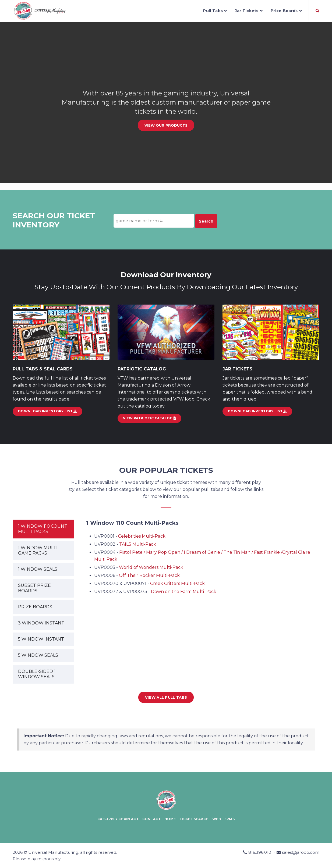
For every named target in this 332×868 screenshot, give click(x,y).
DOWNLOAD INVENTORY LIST (47, 411)
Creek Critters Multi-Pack (177, 583)
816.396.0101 (261, 852)
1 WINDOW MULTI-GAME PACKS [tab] (39, 550)
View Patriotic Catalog (149, 418)
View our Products (166, 125)
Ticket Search (194, 819)
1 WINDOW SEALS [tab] (38, 569)
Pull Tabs (215, 11)
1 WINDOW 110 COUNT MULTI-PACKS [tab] (43, 529)
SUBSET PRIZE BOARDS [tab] (34, 588)
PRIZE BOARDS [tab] (35, 607)
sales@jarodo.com (301, 852)
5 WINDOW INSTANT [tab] (41, 639)
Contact (151, 819)
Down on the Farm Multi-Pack (184, 592)
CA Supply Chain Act (118, 819)
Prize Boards (286, 11)
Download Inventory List (257, 411)
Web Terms (223, 819)
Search (206, 221)
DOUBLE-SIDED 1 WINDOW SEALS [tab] (37, 674)
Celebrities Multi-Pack (142, 536)
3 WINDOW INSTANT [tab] (41, 623)
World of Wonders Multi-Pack (151, 567)
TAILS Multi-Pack (138, 544)
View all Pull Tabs (166, 697)
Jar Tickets (249, 11)
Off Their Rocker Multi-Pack (149, 575)
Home (170, 819)
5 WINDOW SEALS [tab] (38, 655)
